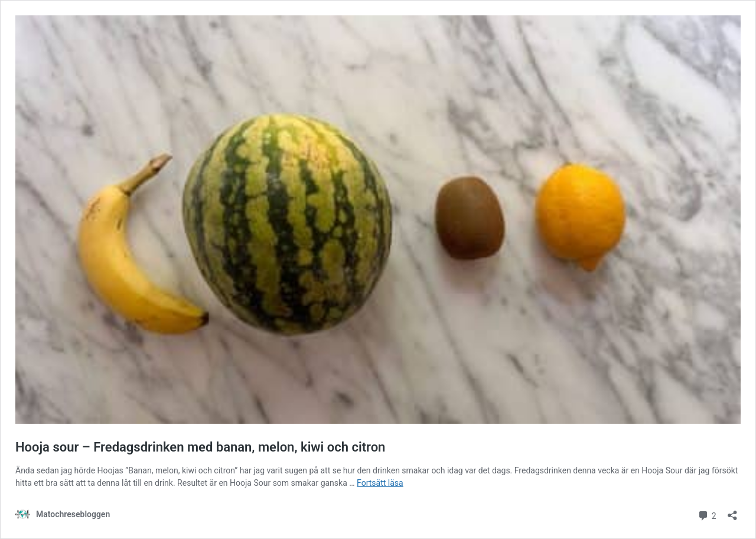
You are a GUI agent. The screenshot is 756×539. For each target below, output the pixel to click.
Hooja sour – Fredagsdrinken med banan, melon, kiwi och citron (200, 447)
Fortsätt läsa (380, 483)
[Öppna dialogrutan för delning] (732, 512)
